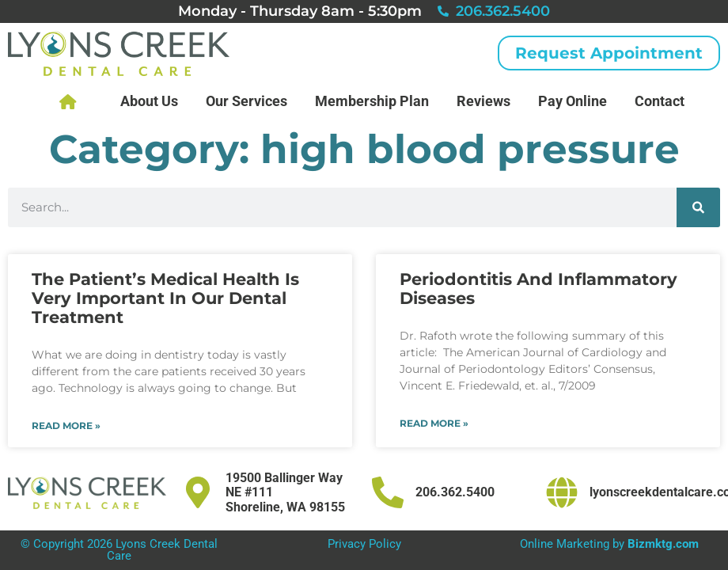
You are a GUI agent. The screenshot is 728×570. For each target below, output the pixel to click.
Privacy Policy (364, 544)
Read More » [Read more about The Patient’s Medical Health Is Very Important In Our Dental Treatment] (66, 426)
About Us (149, 101)
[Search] (698, 207)
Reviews (483, 101)
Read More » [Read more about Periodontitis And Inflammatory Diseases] (434, 424)
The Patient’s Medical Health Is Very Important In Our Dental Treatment (165, 298)
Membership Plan (372, 101)
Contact (660, 101)
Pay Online (573, 101)
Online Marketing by (609, 544)
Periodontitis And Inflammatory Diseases (538, 289)
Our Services (246, 101)
